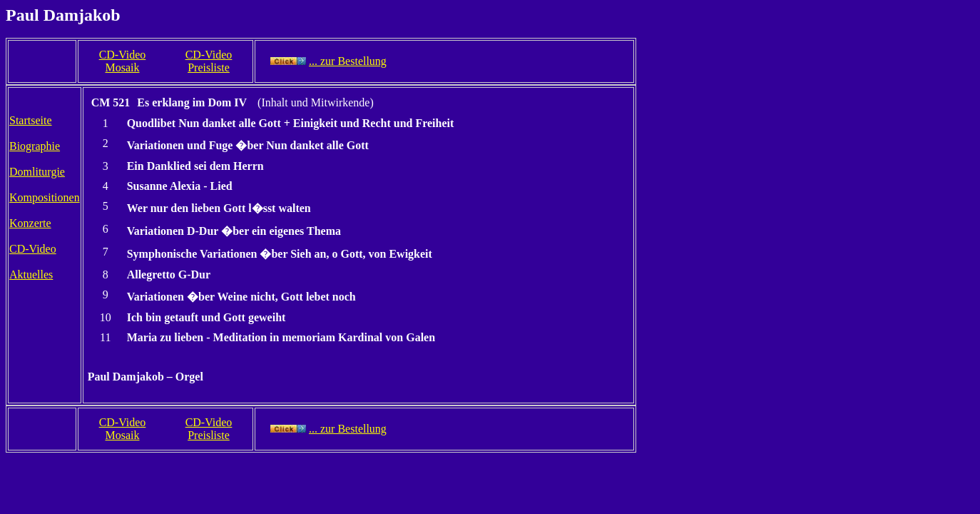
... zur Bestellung (348, 61)
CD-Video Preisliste (209, 61)
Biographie (35, 146)
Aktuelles (31, 274)
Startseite (31, 120)
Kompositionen (45, 197)
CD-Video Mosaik (123, 61)
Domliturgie (37, 172)
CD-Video (33, 249)
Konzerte (30, 223)
